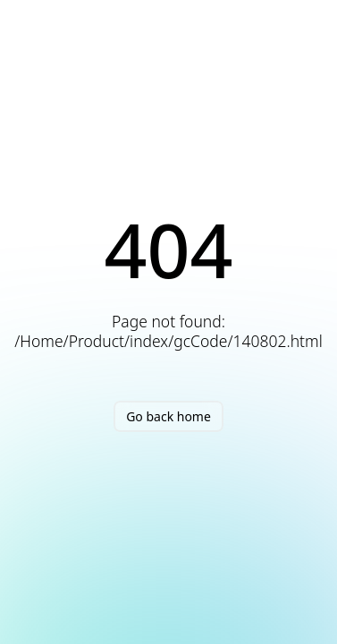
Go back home (168, 416)
